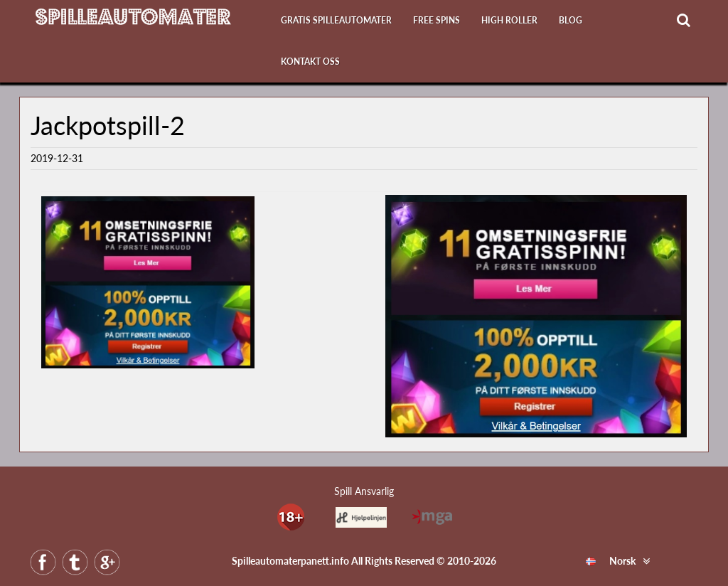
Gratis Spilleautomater (336, 20)
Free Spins (437, 20)
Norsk (611, 561)
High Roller (509, 20)
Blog (571, 20)
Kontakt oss (310, 62)
